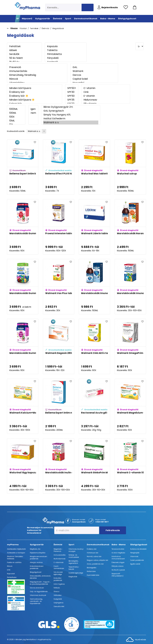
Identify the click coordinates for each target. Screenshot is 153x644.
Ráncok (37, 79)
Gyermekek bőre (93, 575)
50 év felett (24, 58)
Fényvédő (66, 58)
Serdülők (24, 54)
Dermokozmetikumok (98, 545)
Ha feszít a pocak (118, 570)
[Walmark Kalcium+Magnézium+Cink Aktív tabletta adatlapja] (23, 406)
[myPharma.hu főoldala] (27, 6)
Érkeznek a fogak (118, 562)
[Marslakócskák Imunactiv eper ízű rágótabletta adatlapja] (130, 287)
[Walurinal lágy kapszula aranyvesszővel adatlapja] (23, 466)
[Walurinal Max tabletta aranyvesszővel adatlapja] (94, 167)
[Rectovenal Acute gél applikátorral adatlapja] (94, 406)
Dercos (94, 75)
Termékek (34, 28)
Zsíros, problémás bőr (95, 564)
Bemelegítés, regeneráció (74, 562)
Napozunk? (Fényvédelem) (118, 575)
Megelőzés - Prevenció (58, 550)
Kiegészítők (73, 577)
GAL (94, 67)
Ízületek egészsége (76, 573)
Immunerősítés (37, 71)
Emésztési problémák (58, 579)
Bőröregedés (92, 568)
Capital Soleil (94, 79)
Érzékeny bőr (35, 92)
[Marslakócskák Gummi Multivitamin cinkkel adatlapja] (23, 227)
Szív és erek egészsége (58, 573)
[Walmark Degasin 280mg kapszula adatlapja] (59, 346)
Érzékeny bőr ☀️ (35, 96)
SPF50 (72, 96)
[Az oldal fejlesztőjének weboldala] (136, 639)
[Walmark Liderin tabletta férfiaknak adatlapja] (94, 227)
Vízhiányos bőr (93, 553)
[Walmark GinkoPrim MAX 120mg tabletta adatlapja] (94, 466)
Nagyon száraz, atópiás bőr (97, 560)
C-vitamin (106, 88)
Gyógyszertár (37, 545)
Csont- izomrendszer (59, 567)
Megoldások (58, 28)
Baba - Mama (119, 545)
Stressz (56, 592)
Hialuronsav (106, 100)
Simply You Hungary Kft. (71, 115)
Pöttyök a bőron (118, 566)
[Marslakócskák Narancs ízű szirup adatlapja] (130, 227)
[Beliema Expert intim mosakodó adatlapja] (59, 406)
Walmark (94, 71)
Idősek (24, 50)
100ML (16, 113)
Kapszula (66, 46)
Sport (71, 545)
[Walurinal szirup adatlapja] (130, 167)
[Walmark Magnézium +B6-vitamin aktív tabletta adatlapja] (130, 406)
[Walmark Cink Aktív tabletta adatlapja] (94, 346)
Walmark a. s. (71, 122)
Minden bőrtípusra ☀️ (35, 100)
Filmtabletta (66, 54)
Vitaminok (134, 557)
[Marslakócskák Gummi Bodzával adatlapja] (23, 346)
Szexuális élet (59, 606)
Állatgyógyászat (139, 545)
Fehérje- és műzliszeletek (74, 556)
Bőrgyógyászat (36, 572)
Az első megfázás (118, 553)
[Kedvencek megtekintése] (126, 7)
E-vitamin (106, 96)
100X (16, 117)
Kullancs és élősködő (138, 549)
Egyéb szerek (135, 564)
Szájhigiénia (58, 603)
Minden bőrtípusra (35, 88)
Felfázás (57, 588)
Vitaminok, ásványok (38, 595)
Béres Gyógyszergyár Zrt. (71, 107)
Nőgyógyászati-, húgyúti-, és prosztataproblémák (40, 583)
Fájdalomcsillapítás (38, 553)
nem (33, 113)
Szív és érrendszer (37, 588)
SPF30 (72, 92)
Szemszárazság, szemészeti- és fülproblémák (36, 601)
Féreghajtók (135, 553)
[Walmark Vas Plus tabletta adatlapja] (59, 287)
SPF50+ (72, 88)
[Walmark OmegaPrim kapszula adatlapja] (130, 346)
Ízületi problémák (137, 560)
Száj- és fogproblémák (39, 592)
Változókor (58, 595)
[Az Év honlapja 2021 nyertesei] (72, 624)
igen (33, 109)
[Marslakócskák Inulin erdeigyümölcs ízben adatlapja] (59, 466)
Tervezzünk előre (118, 549)
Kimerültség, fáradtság (37, 75)
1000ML (16, 109)
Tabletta (66, 50)
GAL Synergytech (71, 111)
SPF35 (72, 100)
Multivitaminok (59, 559)
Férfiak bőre (91, 571)
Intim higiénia (59, 584)
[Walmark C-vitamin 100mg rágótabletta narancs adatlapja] (130, 466)
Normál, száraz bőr (94, 557)
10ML (16, 121)
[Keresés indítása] (88, 7)
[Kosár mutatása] (135, 7)
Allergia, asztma (36, 562)
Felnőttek (24, 46)
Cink (106, 92)
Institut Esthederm (71, 119)
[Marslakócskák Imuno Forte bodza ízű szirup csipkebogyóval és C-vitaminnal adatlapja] (94, 287)
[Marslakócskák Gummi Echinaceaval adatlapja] (23, 287)
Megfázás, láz (35, 549)
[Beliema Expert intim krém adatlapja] (23, 167)
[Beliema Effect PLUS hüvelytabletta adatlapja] (59, 167)
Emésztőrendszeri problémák (37, 567)
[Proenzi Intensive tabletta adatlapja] (59, 227)
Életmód (45, 28)
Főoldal (23, 28)
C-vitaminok (58, 562)
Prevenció (37, 67)
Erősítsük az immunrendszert (118, 558)
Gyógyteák (58, 599)
